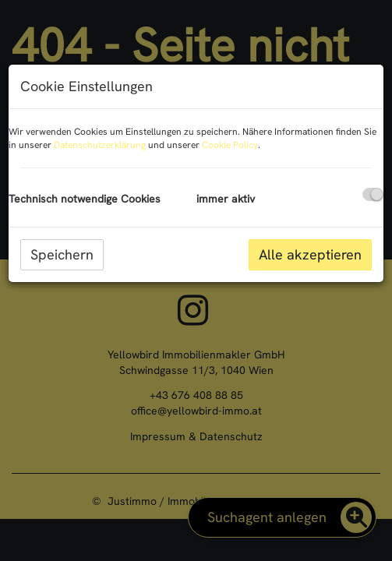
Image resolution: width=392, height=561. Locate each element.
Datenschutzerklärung (100, 145)
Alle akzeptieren (310, 254)
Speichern (62, 254)
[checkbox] (373, 194)
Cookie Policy (230, 145)
